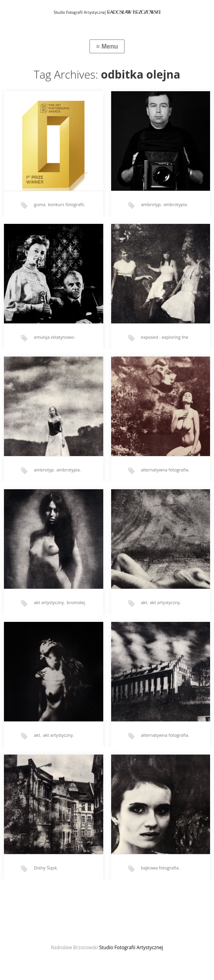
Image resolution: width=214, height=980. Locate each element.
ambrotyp (151, 204)
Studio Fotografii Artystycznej (131, 947)
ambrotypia (175, 204)
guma (40, 204)
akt (144, 602)
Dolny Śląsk (45, 868)
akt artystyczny (49, 602)
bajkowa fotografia (160, 868)
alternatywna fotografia (165, 470)
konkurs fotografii (66, 204)
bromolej (76, 602)
